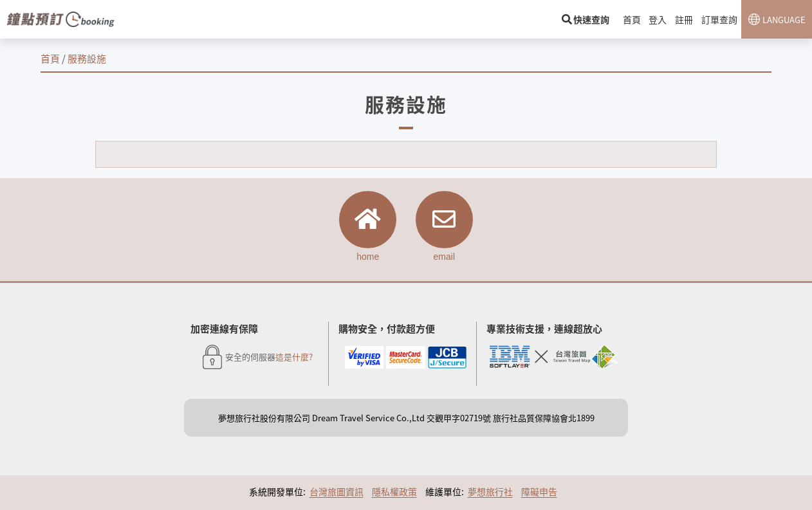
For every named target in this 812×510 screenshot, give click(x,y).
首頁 (633, 19)
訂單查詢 (719, 19)
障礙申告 (539, 492)
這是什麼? (294, 358)
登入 (659, 19)
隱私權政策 (394, 492)
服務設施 (87, 58)
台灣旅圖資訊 (337, 492)
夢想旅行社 (490, 492)
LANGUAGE (784, 20)
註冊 (685, 19)
